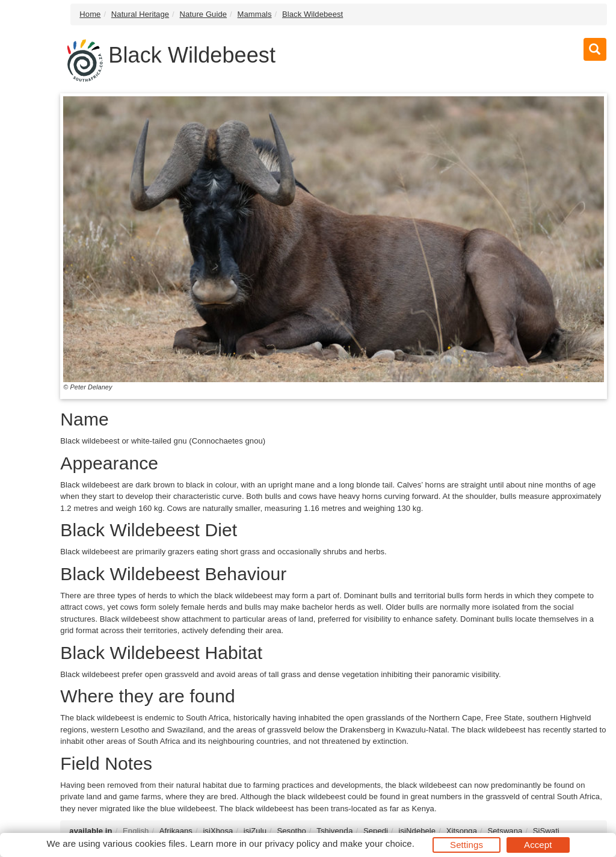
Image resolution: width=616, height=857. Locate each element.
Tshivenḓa (334, 831)
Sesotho (291, 831)
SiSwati (546, 831)
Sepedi (376, 831)
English (136, 831)
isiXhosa (218, 831)
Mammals (255, 14)
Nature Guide (204, 14)
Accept (538, 845)
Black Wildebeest (313, 14)
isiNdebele (417, 831)
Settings (467, 845)
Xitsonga (462, 831)
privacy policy (292, 843)
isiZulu (255, 831)
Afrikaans (176, 831)
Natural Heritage (140, 14)
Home (90, 14)
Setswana (505, 831)
